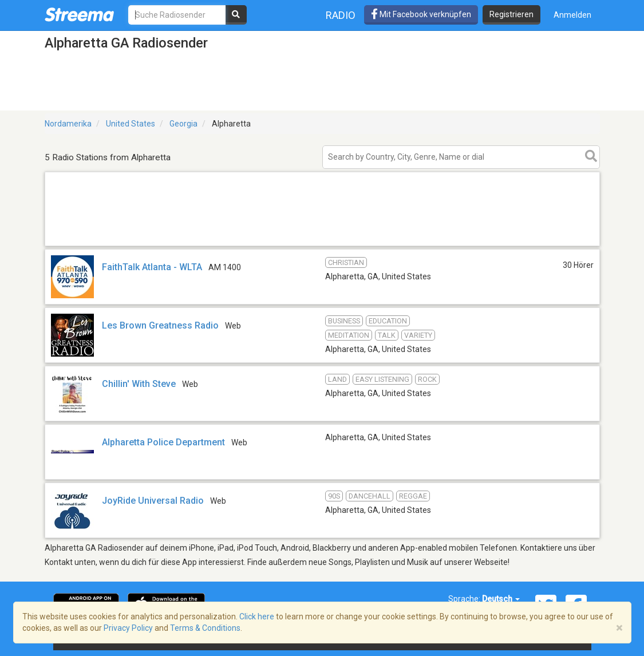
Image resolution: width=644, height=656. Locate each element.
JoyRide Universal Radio (153, 501)
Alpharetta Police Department (163, 442)
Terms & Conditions (205, 628)
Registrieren (511, 14)
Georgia (183, 124)
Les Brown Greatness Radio (160, 325)
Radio (341, 15)
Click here (257, 617)
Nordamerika (68, 124)
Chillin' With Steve (139, 384)
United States (131, 124)
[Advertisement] (322, 245)
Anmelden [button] (572, 15)
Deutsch (501, 599)
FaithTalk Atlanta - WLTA (152, 267)
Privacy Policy (128, 628)
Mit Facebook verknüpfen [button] (421, 14)
